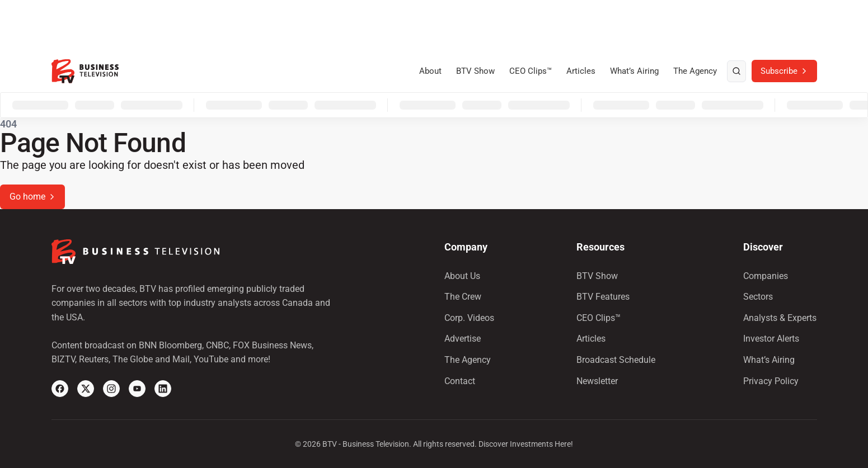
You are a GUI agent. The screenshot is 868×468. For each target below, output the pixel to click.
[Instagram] (111, 389)
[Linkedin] (163, 389)
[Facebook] (60, 389)
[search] (736, 72)
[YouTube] (137, 389)
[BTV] (85, 71)
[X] (86, 389)
